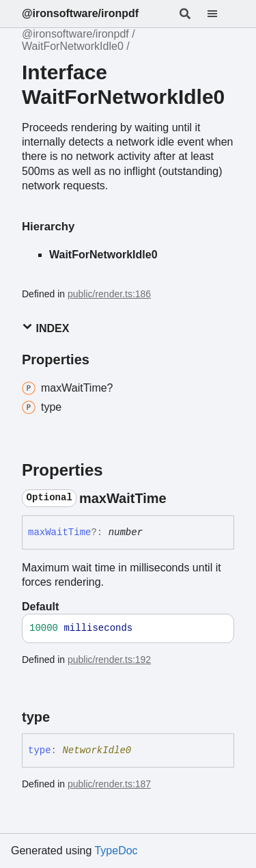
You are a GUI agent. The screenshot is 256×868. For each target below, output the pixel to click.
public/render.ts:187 (109, 784)
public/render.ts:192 (109, 660)
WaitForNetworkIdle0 (73, 46)
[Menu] (221, 14)
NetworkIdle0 (97, 750)
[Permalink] (179, 498)
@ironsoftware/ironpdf (80, 13)
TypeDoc (116, 851)
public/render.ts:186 (109, 294)
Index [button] (45, 328)
